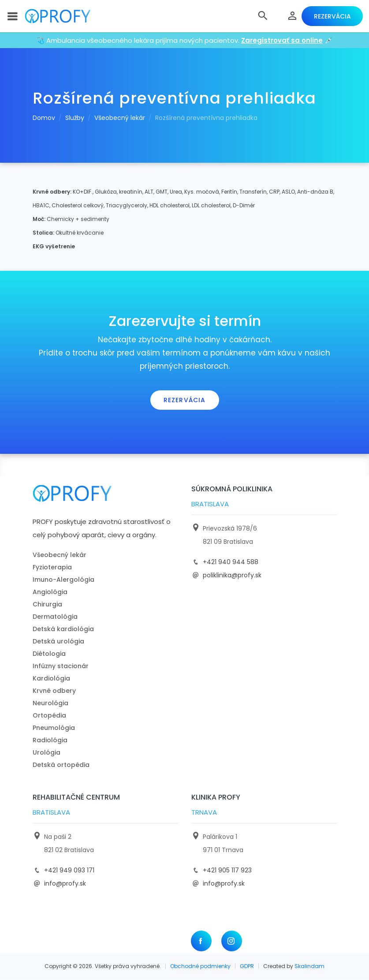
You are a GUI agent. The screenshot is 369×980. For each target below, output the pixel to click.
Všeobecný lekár (120, 118)
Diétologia (49, 654)
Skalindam (309, 967)
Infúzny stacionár (61, 666)
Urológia (47, 753)
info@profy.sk (65, 884)
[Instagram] (232, 941)
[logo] (64, 17)
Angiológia (50, 592)
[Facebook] (201, 941)
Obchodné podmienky (200, 967)
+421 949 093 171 (69, 871)
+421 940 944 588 (231, 562)
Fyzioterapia (52, 568)
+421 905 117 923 (227, 871)
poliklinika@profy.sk (232, 576)
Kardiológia (51, 679)
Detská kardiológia (63, 629)
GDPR (247, 967)
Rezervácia (331, 16)
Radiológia (50, 741)
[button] (260, 16)
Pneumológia (54, 728)
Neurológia (50, 703)
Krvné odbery (54, 691)
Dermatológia (55, 617)
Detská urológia (58, 642)
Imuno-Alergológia (63, 580)
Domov (44, 118)
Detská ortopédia (61, 765)
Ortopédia (49, 716)
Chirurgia (47, 605)
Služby (75, 118)
